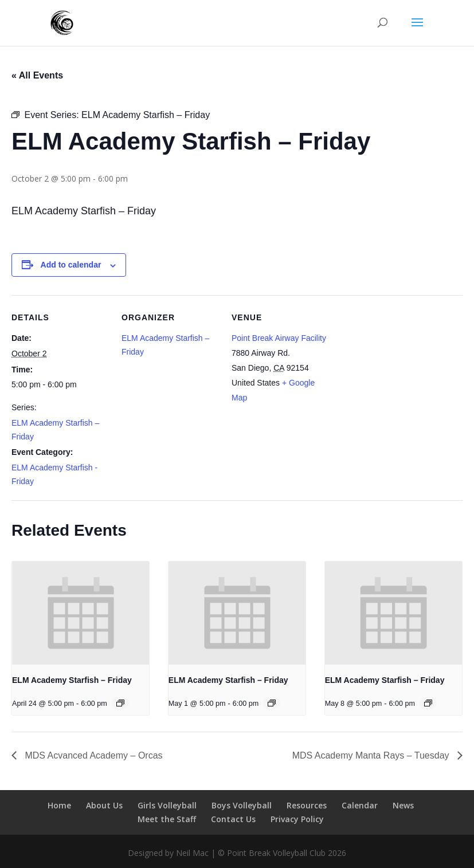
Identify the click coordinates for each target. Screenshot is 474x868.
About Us (104, 805)
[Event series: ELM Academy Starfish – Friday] (120, 703)
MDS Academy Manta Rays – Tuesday (372, 755)
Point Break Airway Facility (279, 338)
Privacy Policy (297, 819)
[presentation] (81, 613)
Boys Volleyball (242, 805)
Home (59, 805)
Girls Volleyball (167, 805)
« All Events (37, 75)
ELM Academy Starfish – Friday (72, 680)
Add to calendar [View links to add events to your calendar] (71, 265)
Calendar (360, 805)
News (403, 805)
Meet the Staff (167, 819)
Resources (307, 805)
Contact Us (233, 819)
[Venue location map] (402, 374)
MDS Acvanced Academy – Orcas (93, 755)
